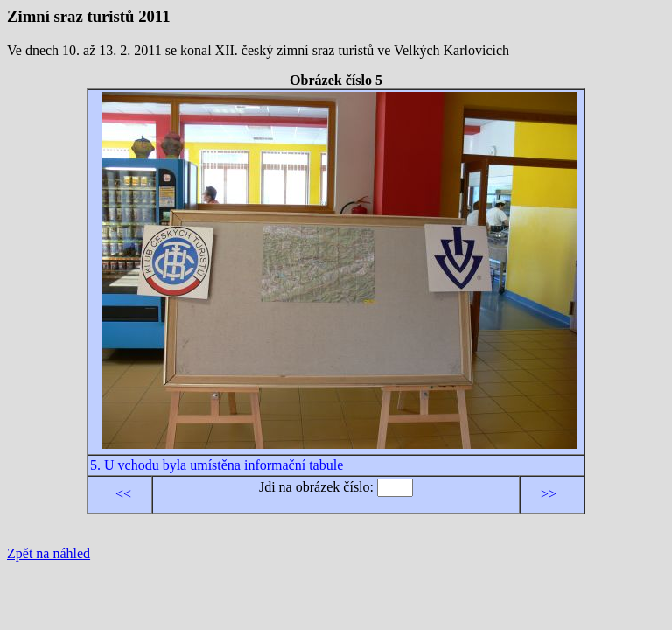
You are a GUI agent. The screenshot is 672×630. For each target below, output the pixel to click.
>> (550, 494)
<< (122, 494)
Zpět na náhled (49, 553)
